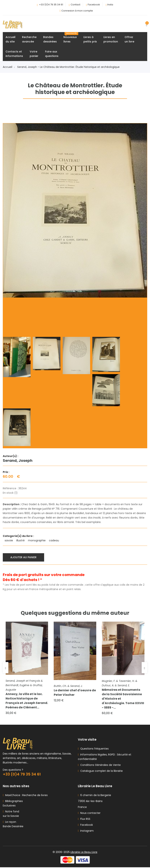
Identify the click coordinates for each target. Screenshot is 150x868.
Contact (75, 5)
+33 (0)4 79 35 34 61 (51, 5)
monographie (37, 541)
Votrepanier (34, 54)
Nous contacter (89, 814)
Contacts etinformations (14, 54)
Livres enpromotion (111, 39)
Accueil (9, 67)
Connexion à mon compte (77, 11)
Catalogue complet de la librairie (101, 772)
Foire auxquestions (52, 54)
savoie (9, 541)
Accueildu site (10, 39)
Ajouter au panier (24, 557)
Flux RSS (84, 820)
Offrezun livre (129, 39)
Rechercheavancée (29, 39)
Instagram (86, 831)
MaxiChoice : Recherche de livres (26, 796)
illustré (21, 541)
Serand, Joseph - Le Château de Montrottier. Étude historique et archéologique (68, 67)
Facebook (94, 5)
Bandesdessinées (50, 39)
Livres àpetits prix (90, 39)
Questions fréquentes (94, 749)
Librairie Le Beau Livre (84, 853)
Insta (110, 5)
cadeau (54, 541)
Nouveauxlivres (71, 38)
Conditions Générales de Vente (100, 766)
